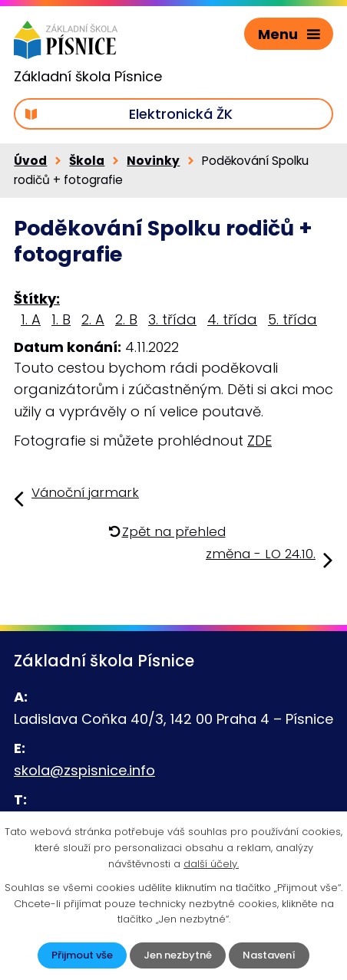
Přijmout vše (82, 955)
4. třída (232, 319)
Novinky (153, 161)
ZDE (259, 441)
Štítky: (37, 299)
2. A (93, 319)
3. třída (172, 319)
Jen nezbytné (178, 955)
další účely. (211, 864)
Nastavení (269, 955)
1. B (61, 319)
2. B (126, 319)
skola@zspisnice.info (84, 770)
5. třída (292, 319)
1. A (31, 319)
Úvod (30, 161)
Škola (87, 161)
